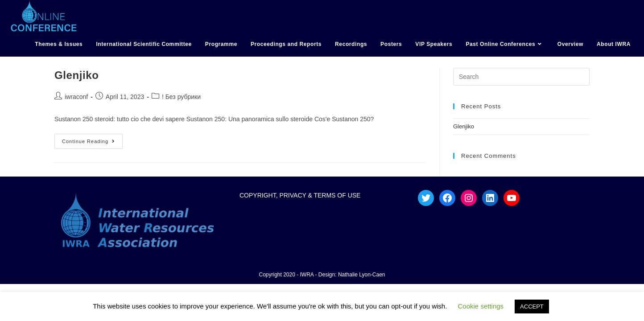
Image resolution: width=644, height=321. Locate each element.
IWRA (307, 275)
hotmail (10, 62)
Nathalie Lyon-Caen (362, 275)
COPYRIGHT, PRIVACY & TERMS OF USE (300, 195)
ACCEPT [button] (532, 307)
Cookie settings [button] (481, 306)
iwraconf (76, 97)
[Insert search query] (521, 77)
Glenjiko (77, 75)
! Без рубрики (181, 97)
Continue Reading (92, 139)
